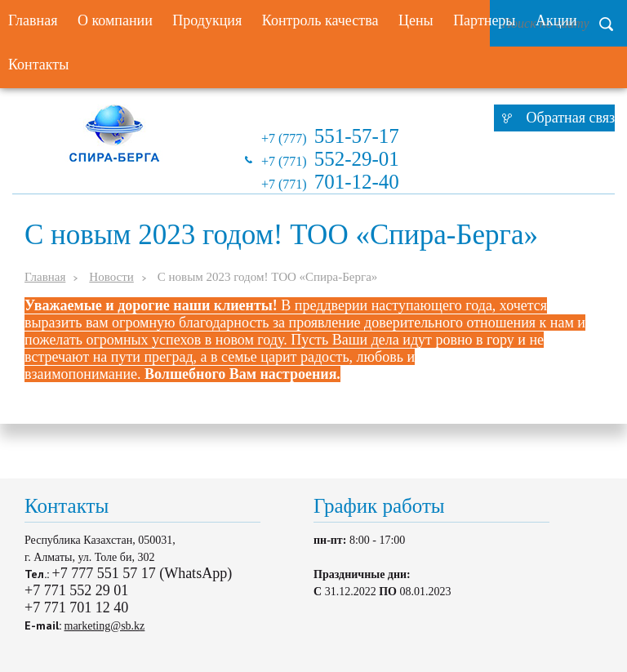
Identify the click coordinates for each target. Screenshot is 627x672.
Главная (45, 277)
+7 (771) (330, 159)
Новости (111, 277)
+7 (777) (330, 136)
